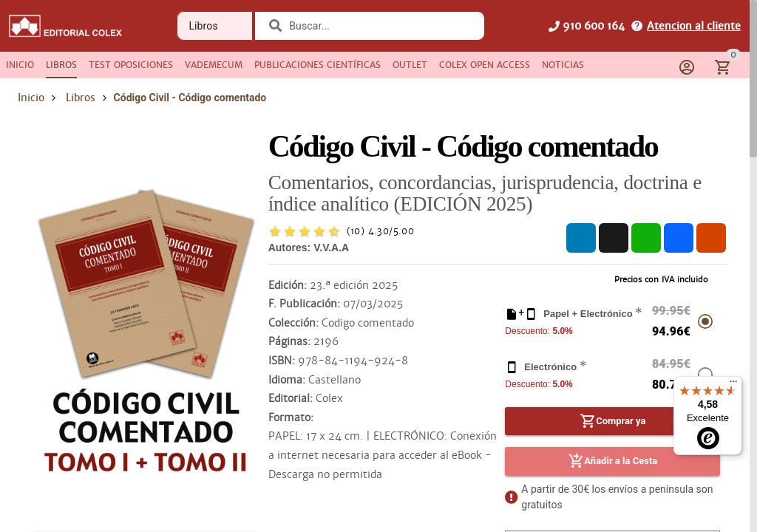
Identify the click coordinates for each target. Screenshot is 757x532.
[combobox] (379, 26)
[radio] (275, 231)
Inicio (31, 98)
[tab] (20, 65)
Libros (81, 98)
